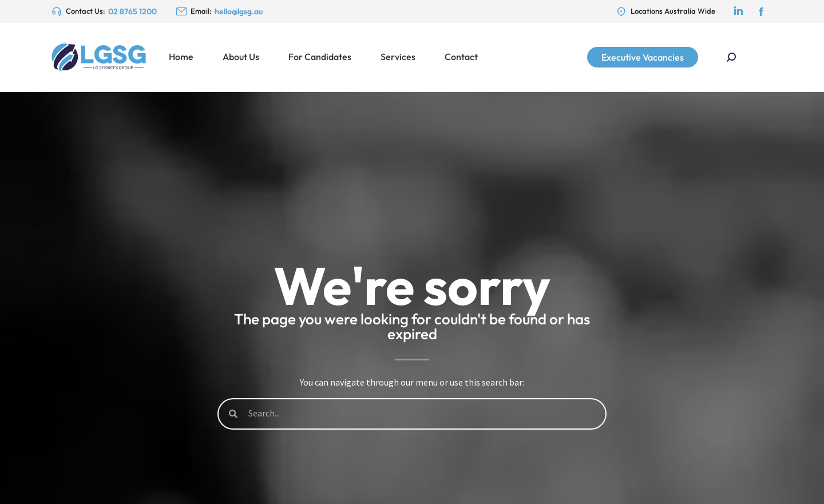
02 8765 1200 (132, 11)
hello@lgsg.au (239, 11)
